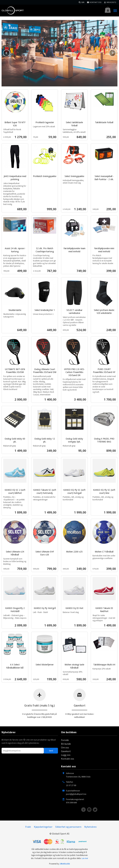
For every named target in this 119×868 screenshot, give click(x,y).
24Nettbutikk (65, 863)
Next (116, 52)
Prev (10, 52)
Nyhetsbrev (90, 826)
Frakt (28, 826)
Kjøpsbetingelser (43, 826)
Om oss (65, 747)
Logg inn (66, 754)
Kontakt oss (68, 758)
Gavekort (66, 751)
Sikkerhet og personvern (68, 826)
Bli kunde (66, 743)
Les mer (85, 858)
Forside (65, 740)
